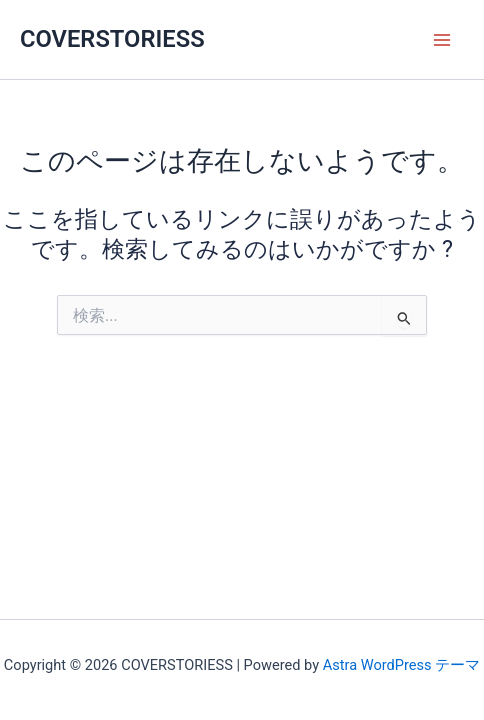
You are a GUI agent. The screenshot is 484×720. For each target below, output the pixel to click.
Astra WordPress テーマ (401, 665)
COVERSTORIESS (112, 39)
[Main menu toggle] (442, 39)
